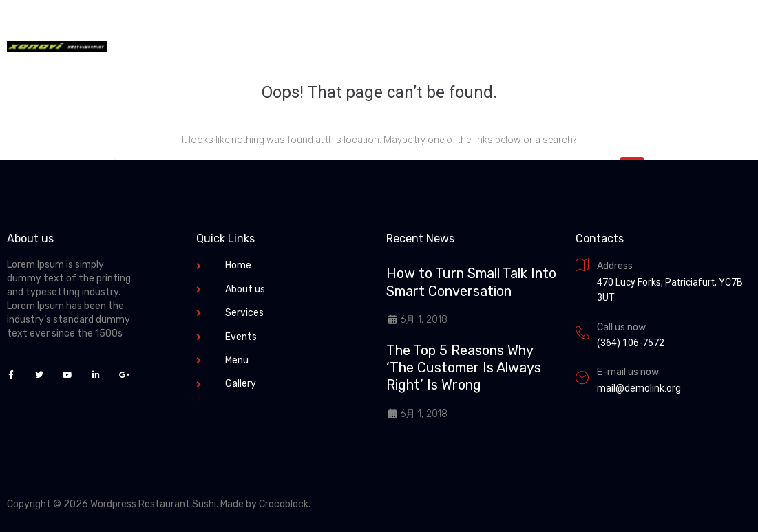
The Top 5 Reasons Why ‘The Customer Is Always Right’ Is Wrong (464, 368)
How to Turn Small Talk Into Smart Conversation (471, 282)
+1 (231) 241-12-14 (557, 46)
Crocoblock (284, 504)
